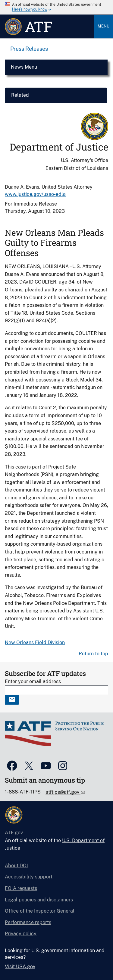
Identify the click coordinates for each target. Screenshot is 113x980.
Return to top (93, 654)
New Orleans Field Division (35, 643)
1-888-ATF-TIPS (23, 792)
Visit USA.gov (20, 967)
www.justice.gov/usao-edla (35, 194)
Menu (104, 26)
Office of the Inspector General (40, 911)
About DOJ (17, 866)
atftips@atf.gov (63, 792)
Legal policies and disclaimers (39, 900)
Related (20, 95)
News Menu (24, 67)
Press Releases (29, 49)
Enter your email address (33, 681)
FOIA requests (21, 888)
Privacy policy (21, 934)
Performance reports (28, 922)
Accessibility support (29, 877)
